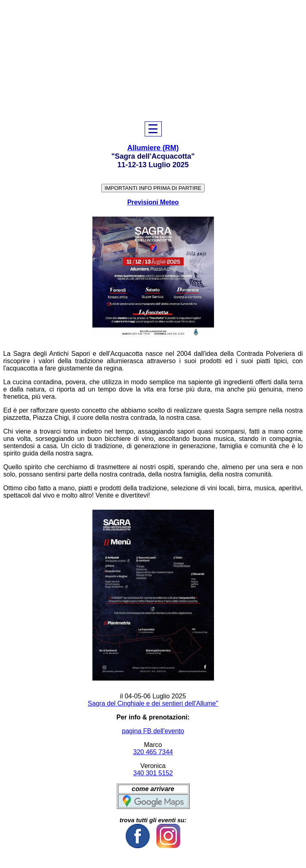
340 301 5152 (153, 773)
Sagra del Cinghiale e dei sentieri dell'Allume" (153, 703)
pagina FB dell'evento (153, 731)
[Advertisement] (153, 61)
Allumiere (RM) (153, 148)
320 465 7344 (153, 752)
